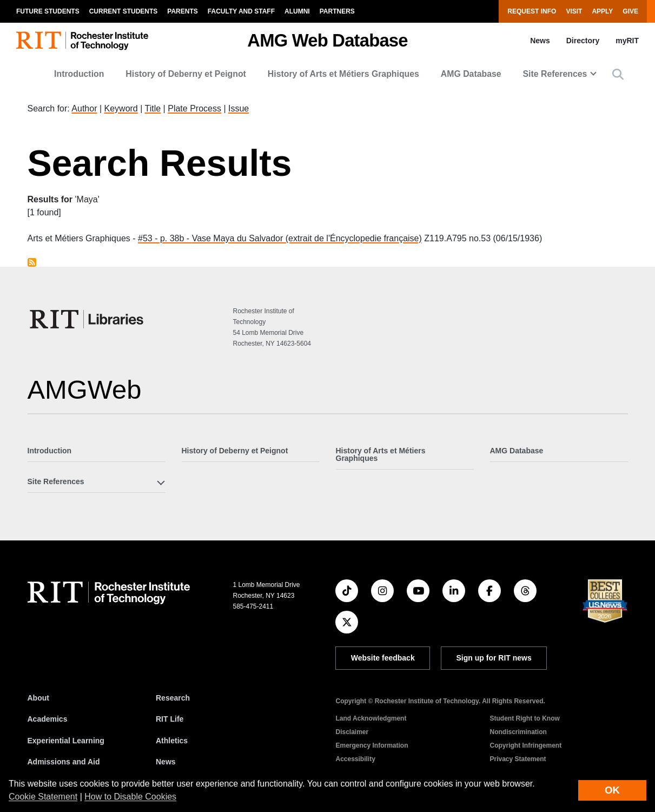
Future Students (48, 11)
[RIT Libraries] (88, 319)
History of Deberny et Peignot (186, 74)
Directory (583, 41)
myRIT (627, 41)
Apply (602, 11)
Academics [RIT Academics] (48, 719)
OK (612, 790)
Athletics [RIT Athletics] (172, 741)
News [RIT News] (166, 762)
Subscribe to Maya (32, 262)
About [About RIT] (38, 698)
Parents (182, 11)
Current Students (124, 11)
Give (630, 11)
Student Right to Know (524, 718)
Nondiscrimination (518, 732)
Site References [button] (555, 74)
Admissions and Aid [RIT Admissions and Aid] (64, 762)
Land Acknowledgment (371, 718)
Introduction (79, 74)
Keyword (121, 108)
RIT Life (170, 719)
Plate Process (194, 108)
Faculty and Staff (241, 11)
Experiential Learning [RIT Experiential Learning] (66, 741)
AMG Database (471, 74)
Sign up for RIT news (494, 658)
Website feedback (383, 658)
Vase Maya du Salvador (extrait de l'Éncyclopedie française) (307, 238)
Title (153, 108)
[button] (618, 74)
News (540, 41)
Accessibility (355, 759)
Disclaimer (352, 732)
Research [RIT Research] (173, 698)
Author (84, 108)
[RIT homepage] (82, 41)
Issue (239, 108)
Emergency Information (372, 745)
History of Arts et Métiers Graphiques (343, 74)
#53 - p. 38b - (165, 238)
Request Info (532, 11)
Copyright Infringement (525, 745)
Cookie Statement (43, 797)
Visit (574, 11)
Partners (337, 11)
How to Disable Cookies (130, 797)
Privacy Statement (518, 759)
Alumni (297, 11)
